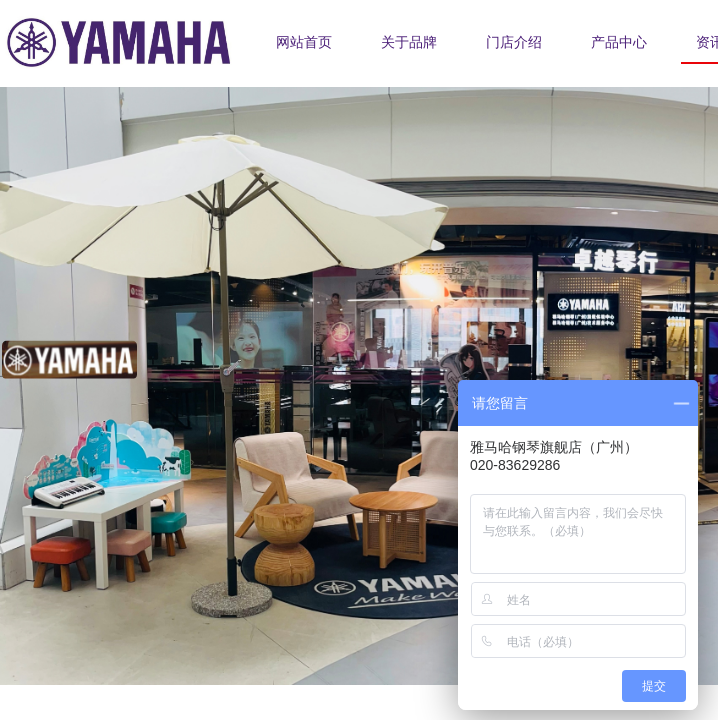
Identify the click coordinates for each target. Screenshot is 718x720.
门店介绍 (514, 42)
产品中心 (619, 42)
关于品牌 (409, 42)
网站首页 (304, 42)
